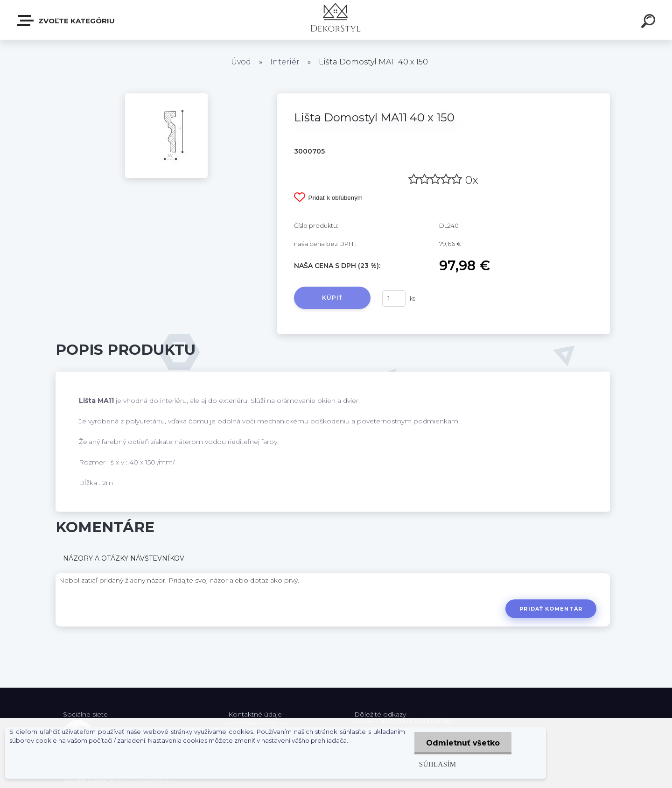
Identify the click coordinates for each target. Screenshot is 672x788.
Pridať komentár (551, 609)
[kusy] (394, 299)
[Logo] (336, 20)
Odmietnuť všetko (463, 743)
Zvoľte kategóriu (66, 21)
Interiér (285, 62)
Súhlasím (438, 764)
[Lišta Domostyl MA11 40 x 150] (166, 97)
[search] (650, 22)
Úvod (241, 62)
